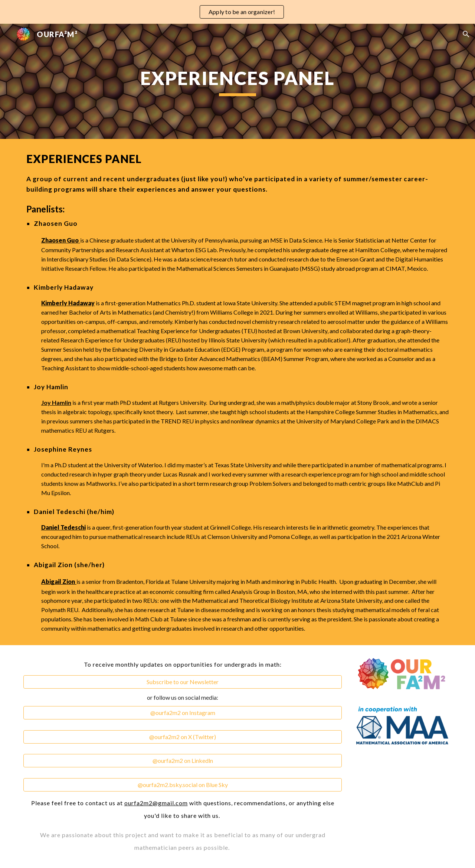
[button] (466, 34)
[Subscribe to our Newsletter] (183, 682)
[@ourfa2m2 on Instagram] (183, 713)
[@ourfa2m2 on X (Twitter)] (183, 737)
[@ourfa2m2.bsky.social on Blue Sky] (183, 785)
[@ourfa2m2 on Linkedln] (183, 761)
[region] (237, 12)
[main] (237, 81)
